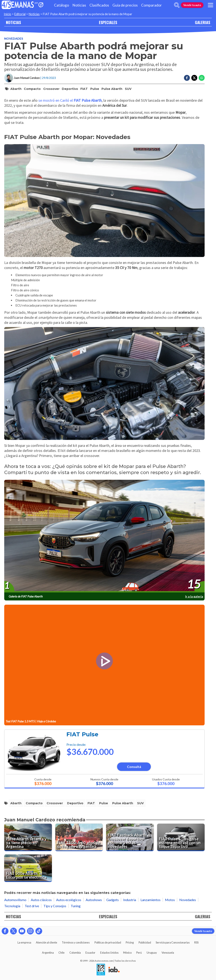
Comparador (151, 5)
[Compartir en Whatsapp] (202, 78)
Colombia (75, 953)
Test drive (32, 906)
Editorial (20, 14)
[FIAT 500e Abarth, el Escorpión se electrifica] (28, 868)
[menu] (211, 5)
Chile (61, 953)
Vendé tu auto (192, 5)
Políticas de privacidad (108, 942)
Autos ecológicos (69, 900)
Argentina (48, 953)
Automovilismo (15, 900)
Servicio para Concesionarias (173, 942)
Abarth (16, 89)
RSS (196, 942)
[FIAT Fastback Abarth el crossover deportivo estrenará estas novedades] (130, 837)
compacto (32, 89)
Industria (130, 900)
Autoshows (94, 900)
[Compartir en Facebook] (187, 78)
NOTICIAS (13, 22)
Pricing (130, 942)
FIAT (84, 89)
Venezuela (168, 953)
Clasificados (99, 5)
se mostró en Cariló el (70, 100)
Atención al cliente (47, 942)
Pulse (95, 89)
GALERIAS (202, 22)
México (127, 953)
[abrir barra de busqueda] (177, 5)
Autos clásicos (41, 900)
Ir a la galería (194, 596)
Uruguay (152, 953)
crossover (51, 89)
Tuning (76, 906)
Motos (170, 900)
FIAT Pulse (82, 734)
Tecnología (12, 906)
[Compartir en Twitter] (194, 78)
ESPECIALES (108, 22)
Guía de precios (125, 5)
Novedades (14, 39)
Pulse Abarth (112, 89)
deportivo (70, 89)
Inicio (7, 14)
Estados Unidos (109, 953)
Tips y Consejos (55, 906)
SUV (128, 89)
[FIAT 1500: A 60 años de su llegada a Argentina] (79, 837)
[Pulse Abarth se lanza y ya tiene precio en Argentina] (28, 837)
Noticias (79, 5)
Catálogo (61, 5)
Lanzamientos (151, 900)
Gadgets (113, 900)
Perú (139, 953)
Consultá (134, 767)
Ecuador (90, 953)
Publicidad (145, 942)
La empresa (24, 942)
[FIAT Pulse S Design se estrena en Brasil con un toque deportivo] (181, 837)
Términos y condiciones (76, 942)
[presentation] (104, 536)
